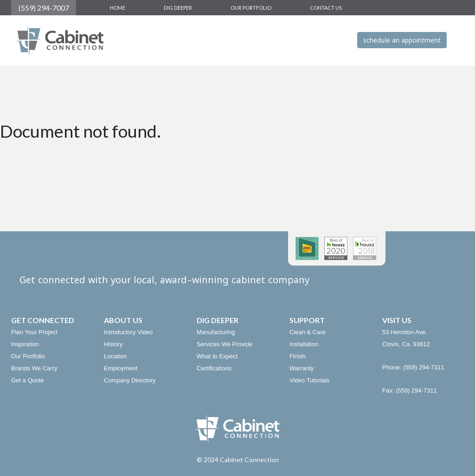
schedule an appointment (402, 40)
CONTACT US (326, 8)
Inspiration (25, 344)
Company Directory (130, 380)
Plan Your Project (34, 332)
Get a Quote (28, 380)
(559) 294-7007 (44, 8)
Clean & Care (308, 332)
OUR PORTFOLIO (251, 8)
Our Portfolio (28, 356)
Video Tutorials (309, 380)
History (113, 344)
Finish (298, 356)
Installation (304, 344)
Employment (121, 368)
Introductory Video (128, 332)
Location (115, 356)
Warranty (302, 368)
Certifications (214, 368)
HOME (118, 8)
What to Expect (217, 356)
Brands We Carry (34, 368)
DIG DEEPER (178, 8)
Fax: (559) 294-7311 (410, 390)
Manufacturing (216, 332)
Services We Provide (225, 344)
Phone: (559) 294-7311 (413, 367)
